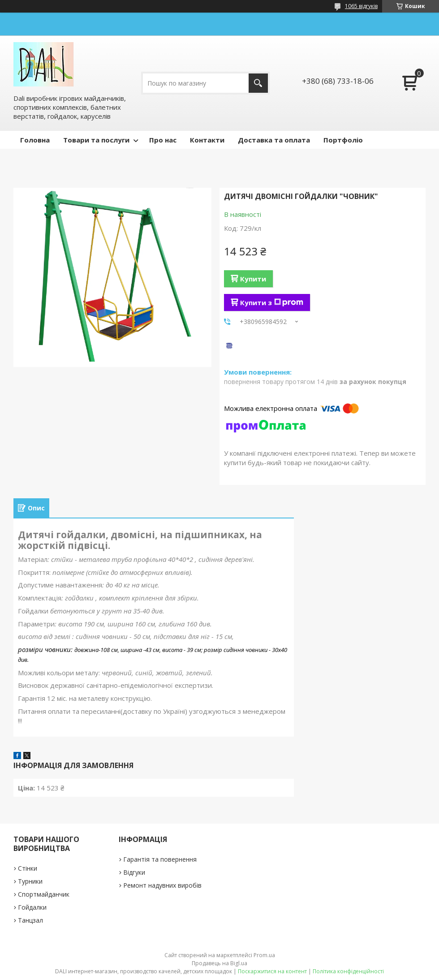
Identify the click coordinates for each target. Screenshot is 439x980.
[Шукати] (258, 83)
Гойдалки (32, 907)
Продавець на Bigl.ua (219, 963)
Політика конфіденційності (348, 971)
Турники (30, 881)
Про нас (163, 140)
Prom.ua (264, 955)
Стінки (28, 868)
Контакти (207, 140)
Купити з (272, 302)
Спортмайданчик (44, 894)
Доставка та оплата (274, 140)
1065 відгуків (361, 6)
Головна (35, 140)
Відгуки (134, 872)
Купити (253, 279)
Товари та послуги (96, 140)
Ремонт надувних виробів (162, 885)
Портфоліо (343, 140)
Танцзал (30, 920)
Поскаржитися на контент (272, 971)
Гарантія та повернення (160, 859)
